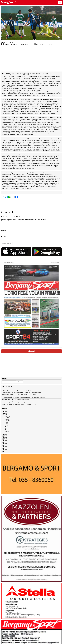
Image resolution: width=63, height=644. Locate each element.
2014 (6, 448)
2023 (6, 434)
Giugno (7, 425)
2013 (6, 450)
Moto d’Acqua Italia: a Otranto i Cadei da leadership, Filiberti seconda (16, 399)
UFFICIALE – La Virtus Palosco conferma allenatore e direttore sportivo (16, 403)
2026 (6, 412)
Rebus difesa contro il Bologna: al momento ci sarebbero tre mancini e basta (17, 401)
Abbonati (32, 351)
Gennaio (7, 433)
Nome (3, 231)
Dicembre (7, 416)
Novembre (7, 418)
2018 (6, 442)
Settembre (7, 421)
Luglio (6, 424)
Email (3, 237)
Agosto (6, 422)
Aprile (6, 428)
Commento (5, 221)
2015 (6, 446)
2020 (6, 439)
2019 (6, 440)
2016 (6, 445)
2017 (6, 443)
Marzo (6, 430)
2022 (6, 436)
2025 (6, 413)
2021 (6, 437)
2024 (5, 415)
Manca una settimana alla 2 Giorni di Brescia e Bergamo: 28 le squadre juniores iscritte (19, 405)
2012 (6, 451)
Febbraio (7, 431)
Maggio (7, 427)
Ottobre (7, 419)
